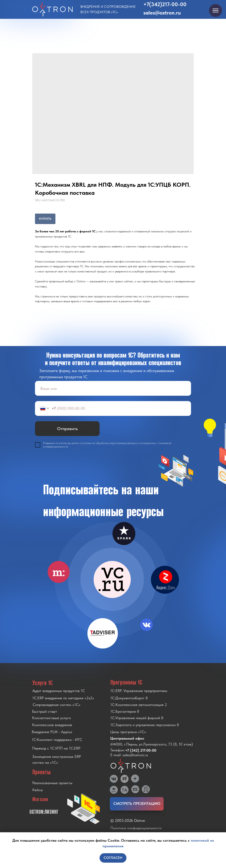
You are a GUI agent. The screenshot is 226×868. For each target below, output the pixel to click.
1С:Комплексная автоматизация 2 (139, 705)
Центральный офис (127, 738)
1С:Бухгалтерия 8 (125, 711)
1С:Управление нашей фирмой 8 (137, 718)
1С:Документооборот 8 (129, 698)
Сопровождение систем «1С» (56, 705)
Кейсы (38, 790)
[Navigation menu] (216, 10)
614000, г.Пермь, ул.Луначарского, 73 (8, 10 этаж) (152, 744)
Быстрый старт (45, 711)
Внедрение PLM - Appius (52, 732)
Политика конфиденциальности (136, 828)
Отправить (67, 429)
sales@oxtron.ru (162, 13)
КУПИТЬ (45, 219)
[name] (113, 388)
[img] (112, 579)
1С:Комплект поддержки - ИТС (57, 740)
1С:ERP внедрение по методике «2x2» (63, 698)
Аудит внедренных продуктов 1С (59, 691)
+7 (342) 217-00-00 (141, 750)
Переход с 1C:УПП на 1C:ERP (56, 748)
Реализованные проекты (52, 783)
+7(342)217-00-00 (165, 4)
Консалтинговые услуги (51, 718)
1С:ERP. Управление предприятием (139, 691)
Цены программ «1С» (128, 732)
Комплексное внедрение (52, 725)
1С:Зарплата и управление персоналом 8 (145, 725)
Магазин (40, 799)
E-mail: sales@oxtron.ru (129, 755)
